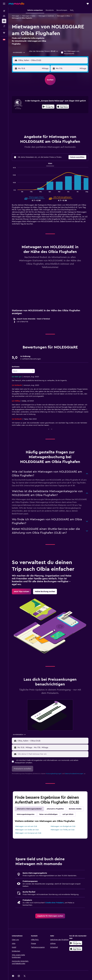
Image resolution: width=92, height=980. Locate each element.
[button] (4, 4)
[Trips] (4, 33)
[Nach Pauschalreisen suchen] (4, 26)
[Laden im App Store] (63, 107)
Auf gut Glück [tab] (68, 814)
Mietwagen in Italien (29, 16)
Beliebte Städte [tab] (75, 809)
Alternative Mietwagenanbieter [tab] (29, 809)
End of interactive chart (12, 190)
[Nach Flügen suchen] (4, 11)
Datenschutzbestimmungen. (74, 774)
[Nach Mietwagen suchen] (4, 21)
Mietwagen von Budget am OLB (63, 826)
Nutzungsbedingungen (54, 774)
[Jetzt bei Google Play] (48, 107)
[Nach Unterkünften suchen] (4, 16)
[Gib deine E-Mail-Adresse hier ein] (52, 754)
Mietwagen (16, 16)
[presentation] (63, 107)
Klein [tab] (50, 163)
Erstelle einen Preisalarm (55, 903)
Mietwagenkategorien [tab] (26, 814)
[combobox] (19, 52)
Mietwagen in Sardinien (46, 16)
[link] (21, 591)
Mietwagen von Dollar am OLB (27, 830)
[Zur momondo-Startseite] (16, 4)
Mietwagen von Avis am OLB (26, 826)
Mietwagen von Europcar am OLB (28, 833)
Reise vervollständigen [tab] (48, 814)
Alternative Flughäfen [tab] (55, 809)
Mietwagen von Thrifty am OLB (63, 830)
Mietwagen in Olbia (63, 16)
